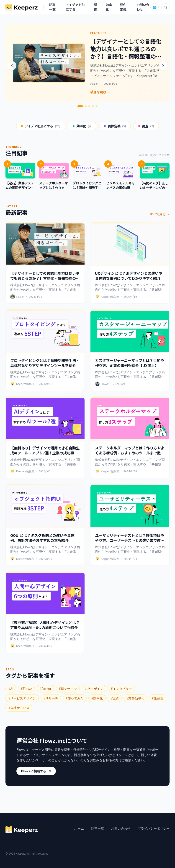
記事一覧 (52, 7)
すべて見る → (160, 214)
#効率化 (97, 698)
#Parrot (45, 689)
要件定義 (123, 7)
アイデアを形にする (75, 7)
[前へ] (12, 66)
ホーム (79, 828)
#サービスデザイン (22, 698)
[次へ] (163, 66)
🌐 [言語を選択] (155, 7)
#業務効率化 (135, 698)
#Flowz (26, 689)
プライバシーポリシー (154, 828)
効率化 (109, 7)
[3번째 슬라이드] (89, 106)
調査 (95, 7)
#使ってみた (75, 698)
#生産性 (158, 698)
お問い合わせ (143, 7)
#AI (11, 689)
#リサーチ (51, 698)
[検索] (165, 7)
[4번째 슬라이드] (93, 106)
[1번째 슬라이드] (80, 106)
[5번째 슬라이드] (97, 106)
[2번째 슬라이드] (86, 106)
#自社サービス (19, 708)
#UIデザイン (68, 689)
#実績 (115, 698)
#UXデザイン (94, 689)
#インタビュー (121, 689)
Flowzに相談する (36, 771)
